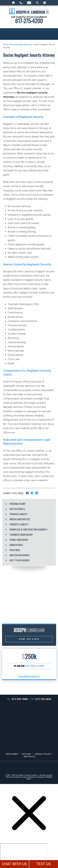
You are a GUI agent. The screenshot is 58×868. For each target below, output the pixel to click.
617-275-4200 (29, 21)
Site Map (26, 754)
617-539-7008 (20, 699)
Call (21, 3)
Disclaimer (12, 754)
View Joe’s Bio (29, 639)
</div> (24, 855)
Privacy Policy (43, 754)
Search (37, 3)
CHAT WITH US (14, 864)
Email (29, 3)
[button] (23, 687)
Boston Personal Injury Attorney (17, 45)
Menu (45, 3)
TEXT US (44, 864)
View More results (29, 677)
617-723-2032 (43, 699)
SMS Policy (30, 757)
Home (14, 3)
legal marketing (29, 777)
